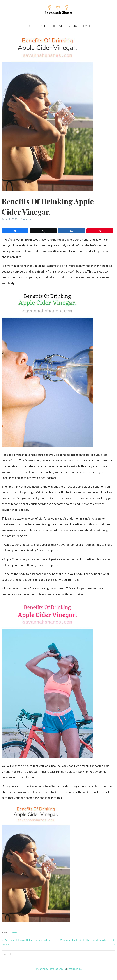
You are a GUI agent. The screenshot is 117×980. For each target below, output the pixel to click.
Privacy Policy (42, 969)
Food (30, 26)
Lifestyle (58, 26)
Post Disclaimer (75, 969)
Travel (86, 26)
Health (42, 26)
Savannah (27, 219)
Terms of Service (58, 969)
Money (73, 26)
